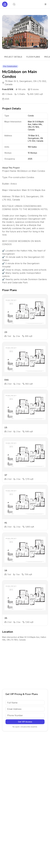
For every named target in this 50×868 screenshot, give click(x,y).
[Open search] (14, 4)
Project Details (13, 57)
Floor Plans (33, 57)
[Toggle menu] (45, 4)
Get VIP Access (25, 722)
